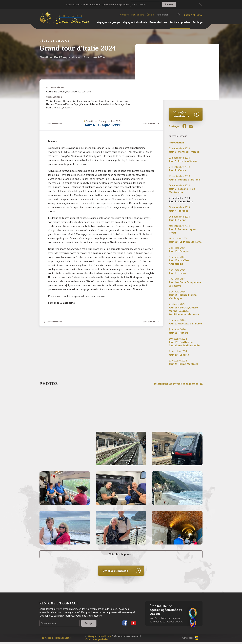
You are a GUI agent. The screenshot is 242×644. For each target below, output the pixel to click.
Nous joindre (138, 15)
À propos (124, 15)
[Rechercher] (168, 15)
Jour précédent (56, 123)
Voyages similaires (181, 114)
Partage (197, 22)
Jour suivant (148, 123)
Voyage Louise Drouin (100, 638)
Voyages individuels (135, 22)
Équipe (150, 15)
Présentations (158, 22)
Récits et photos (180, 22)
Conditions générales (97, 641)
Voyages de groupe (109, 22)
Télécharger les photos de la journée (178, 384)
